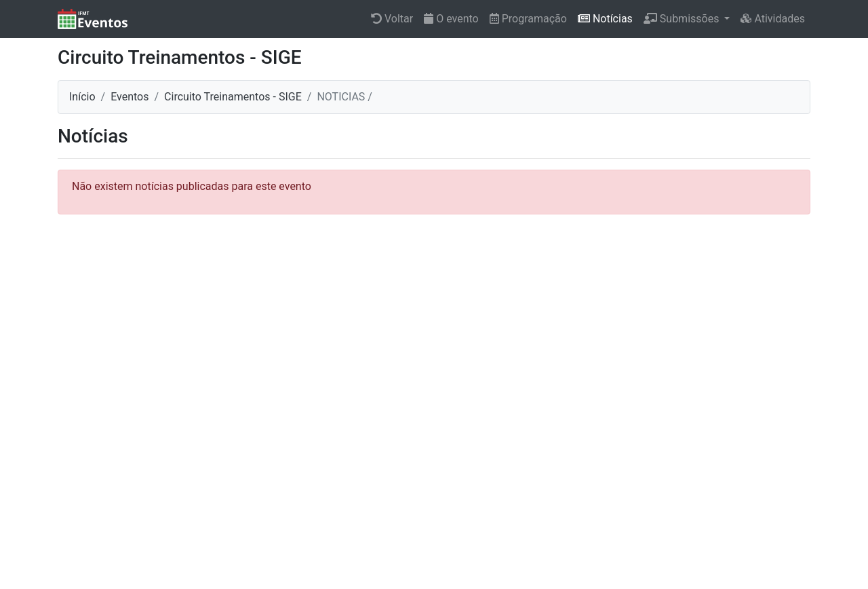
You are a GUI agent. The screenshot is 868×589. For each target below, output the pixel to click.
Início (82, 97)
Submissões (683, 19)
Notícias (605, 19)
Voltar (392, 19)
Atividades (773, 19)
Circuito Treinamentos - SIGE (233, 97)
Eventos (130, 97)
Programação (528, 19)
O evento (451, 19)
